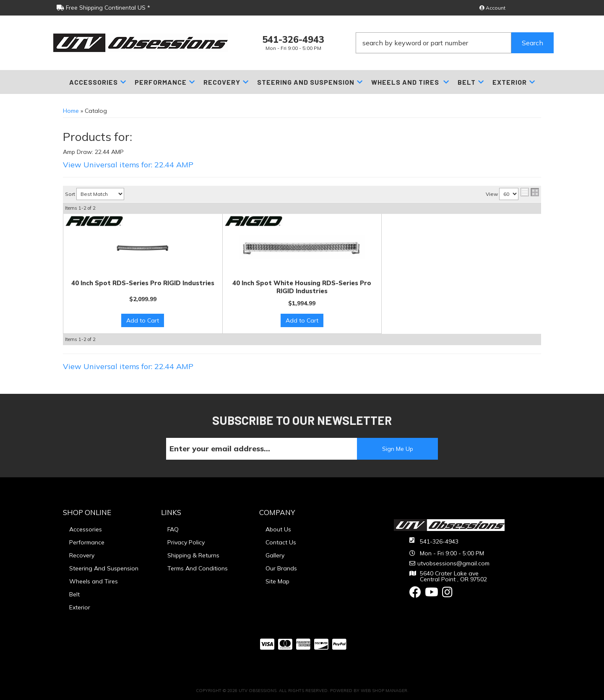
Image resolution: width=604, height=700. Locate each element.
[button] (455, 43)
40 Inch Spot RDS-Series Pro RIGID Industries (143, 283)
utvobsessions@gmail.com (453, 563)
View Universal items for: (128, 165)
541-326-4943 (439, 541)
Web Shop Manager (384, 691)
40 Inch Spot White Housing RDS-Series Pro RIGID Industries (302, 287)
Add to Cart (143, 320)
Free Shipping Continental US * (103, 8)
